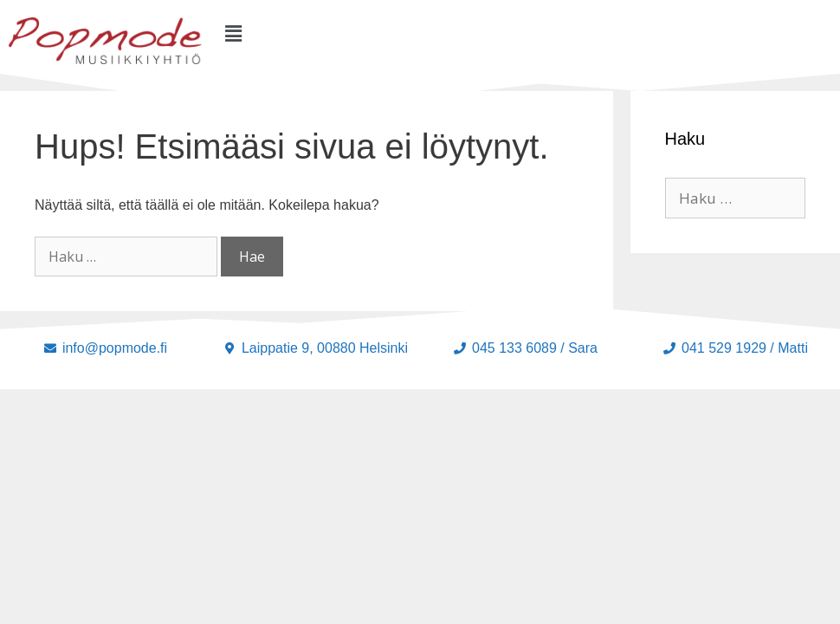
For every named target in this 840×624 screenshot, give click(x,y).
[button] (234, 34)
